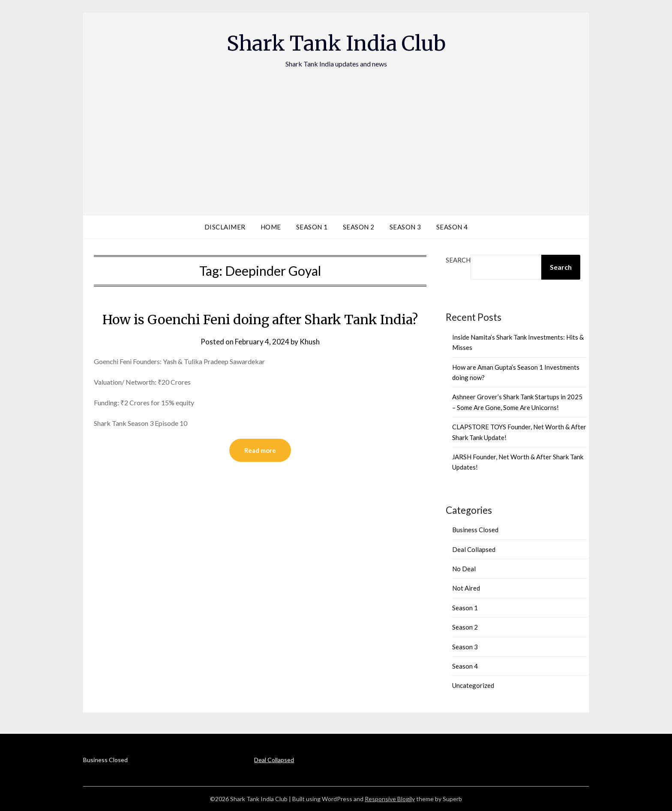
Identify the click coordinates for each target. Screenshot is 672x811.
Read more (260, 450)
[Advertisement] (336, 133)
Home (271, 227)
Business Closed (475, 530)
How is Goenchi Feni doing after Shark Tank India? (260, 320)
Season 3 (405, 227)
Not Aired (466, 588)
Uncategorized (473, 685)
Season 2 (359, 227)
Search (458, 260)
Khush (310, 342)
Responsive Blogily (390, 799)
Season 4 (452, 227)
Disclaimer (225, 227)
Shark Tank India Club (336, 43)
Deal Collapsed (474, 549)
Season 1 (312, 227)
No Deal (464, 569)
